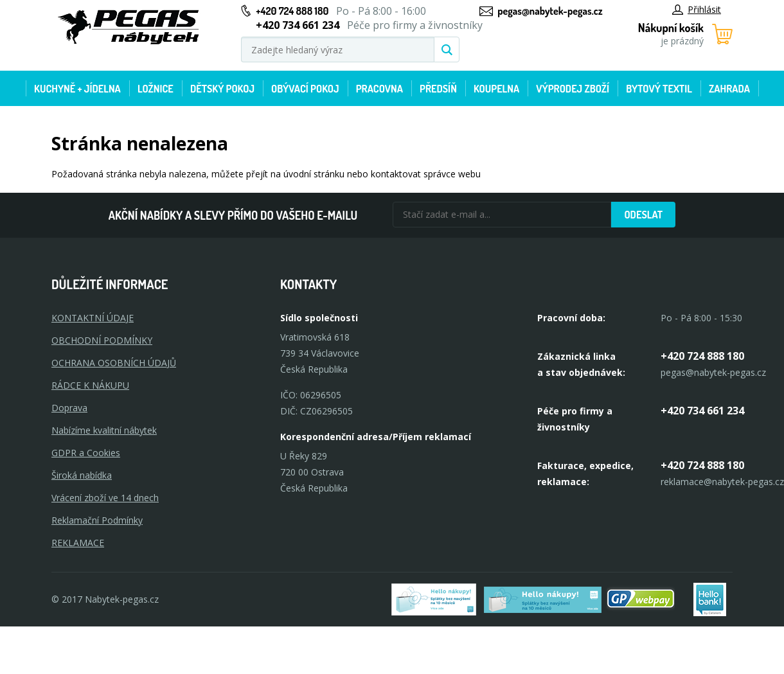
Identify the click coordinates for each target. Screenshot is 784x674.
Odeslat (643, 215)
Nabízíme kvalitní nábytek (104, 430)
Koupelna (496, 89)
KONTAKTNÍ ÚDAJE (93, 318)
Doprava (69, 408)
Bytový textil (659, 89)
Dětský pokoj (222, 89)
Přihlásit (697, 9)
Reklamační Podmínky (97, 520)
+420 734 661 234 (702, 411)
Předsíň (438, 89)
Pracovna (379, 89)
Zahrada (729, 89)
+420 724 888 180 (292, 11)
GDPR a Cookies (86, 453)
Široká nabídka (82, 475)
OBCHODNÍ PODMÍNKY (102, 340)
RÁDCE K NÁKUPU (90, 385)
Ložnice (156, 89)
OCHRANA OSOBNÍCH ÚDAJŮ (114, 363)
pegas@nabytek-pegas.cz (550, 11)
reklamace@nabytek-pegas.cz (722, 482)
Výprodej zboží (573, 89)
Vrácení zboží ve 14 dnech (105, 498)
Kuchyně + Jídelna (77, 89)
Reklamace (78, 543)
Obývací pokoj (305, 89)
